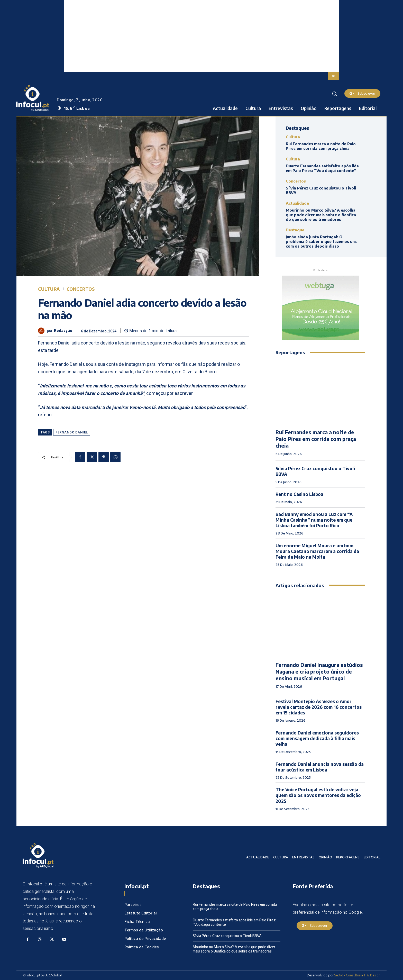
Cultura (49, 289)
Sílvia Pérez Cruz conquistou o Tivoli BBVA (227, 936)
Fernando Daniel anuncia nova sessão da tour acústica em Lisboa (320, 767)
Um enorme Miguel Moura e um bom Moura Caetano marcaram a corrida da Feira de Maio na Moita (317, 551)
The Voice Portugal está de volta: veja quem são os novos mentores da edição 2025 (318, 795)
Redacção (63, 331)
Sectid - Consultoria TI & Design (357, 975)
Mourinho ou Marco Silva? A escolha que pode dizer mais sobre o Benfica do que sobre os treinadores (321, 215)
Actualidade (297, 203)
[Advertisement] (201, 36)
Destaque (295, 230)
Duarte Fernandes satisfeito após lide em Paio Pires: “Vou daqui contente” (322, 168)
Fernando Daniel (72, 432)
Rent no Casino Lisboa (299, 494)
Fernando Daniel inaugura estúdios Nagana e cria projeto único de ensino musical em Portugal (319, 671)
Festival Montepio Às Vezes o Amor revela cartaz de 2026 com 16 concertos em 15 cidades (319, 707)
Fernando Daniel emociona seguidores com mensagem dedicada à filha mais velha (317, 738)
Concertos (81, 289)
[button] (334, 94)
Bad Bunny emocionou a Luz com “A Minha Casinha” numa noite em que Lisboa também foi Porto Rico (314, 520)
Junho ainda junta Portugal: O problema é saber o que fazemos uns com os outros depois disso (321, 241)
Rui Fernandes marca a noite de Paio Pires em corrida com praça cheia (321, 146)
